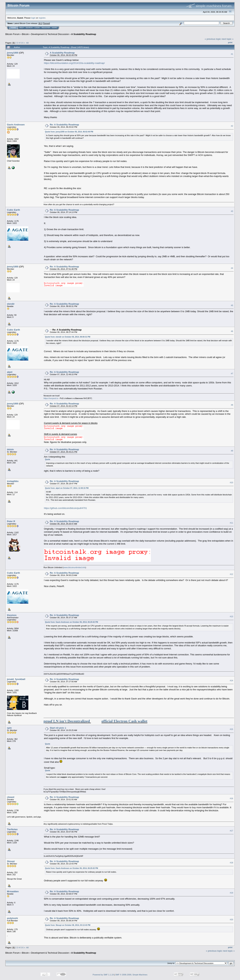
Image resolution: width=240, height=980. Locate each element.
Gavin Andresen (16, 125)
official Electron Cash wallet (124, 721)
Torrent (46, 23)
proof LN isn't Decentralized (67, 721)
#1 (232, 54)
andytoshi (12, 918)
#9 (232, 451)
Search (29, 28)
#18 (231, 863)
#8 (232, 405)
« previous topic (213, 39)
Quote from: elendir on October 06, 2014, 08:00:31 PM (68, 337)
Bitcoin (25, 34)
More (54, 28)
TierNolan (12, 829)
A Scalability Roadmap (84, 34)
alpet (10, 372)
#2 (232, 126)
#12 (231, 574)
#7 (232, 374)
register (42, 18)
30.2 (40, 23)
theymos (12, 615)
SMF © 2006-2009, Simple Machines (131, 975)
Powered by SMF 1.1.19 (103, 975)
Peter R (11, 521)
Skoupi (11, 861)
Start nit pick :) (58, 728)
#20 (231, 920)
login (33, 18)
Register (46, 28)
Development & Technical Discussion (50, 34)
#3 (232, 211)
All (27, 43)
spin (9, 728)
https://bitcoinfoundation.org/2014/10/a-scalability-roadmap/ (74, 63)
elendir (11, 304)
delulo (10, 449)
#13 (231, 616)
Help (22, 28)
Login (37, 28)
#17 (231, 831)
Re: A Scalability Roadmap (64, 125)
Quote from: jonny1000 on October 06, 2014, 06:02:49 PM (69, 132)
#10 (231, 483)
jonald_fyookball (16, 679)
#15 (231, 729)
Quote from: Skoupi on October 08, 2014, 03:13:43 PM (68, 925)
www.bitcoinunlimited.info (74, 567)
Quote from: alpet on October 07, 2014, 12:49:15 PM (67, 488)
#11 (231, 523)
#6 (232, 331)
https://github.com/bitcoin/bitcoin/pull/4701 (65, 508)
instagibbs (13, 481)
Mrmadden (13, 891)
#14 (231, 681)
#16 (231, 798)
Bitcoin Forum (12, 34)
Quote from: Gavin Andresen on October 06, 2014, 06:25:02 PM (72, 622)
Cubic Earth (13, 210)
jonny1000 (13, 53)
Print (230, 42)
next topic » (228, 39)
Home (13, 28)
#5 (232, 305)
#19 (231, 893)
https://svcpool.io (51, 398)
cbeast (11, 797)
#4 (232, 268)
